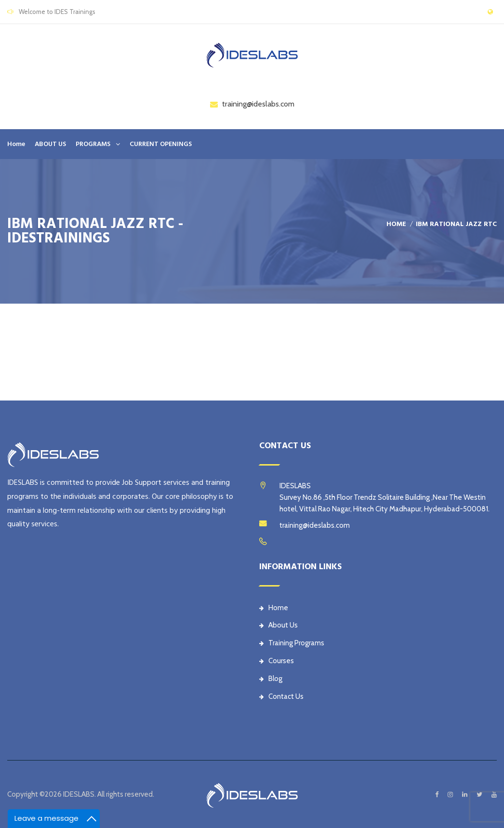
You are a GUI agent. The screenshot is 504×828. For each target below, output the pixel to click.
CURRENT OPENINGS (161, 144)
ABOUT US (50, 144)
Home (16, 144)
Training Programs (292, 643)
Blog (271, 679)
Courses (277, 661)
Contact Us (281, 696)
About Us (279, 625)
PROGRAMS (93, 144)
